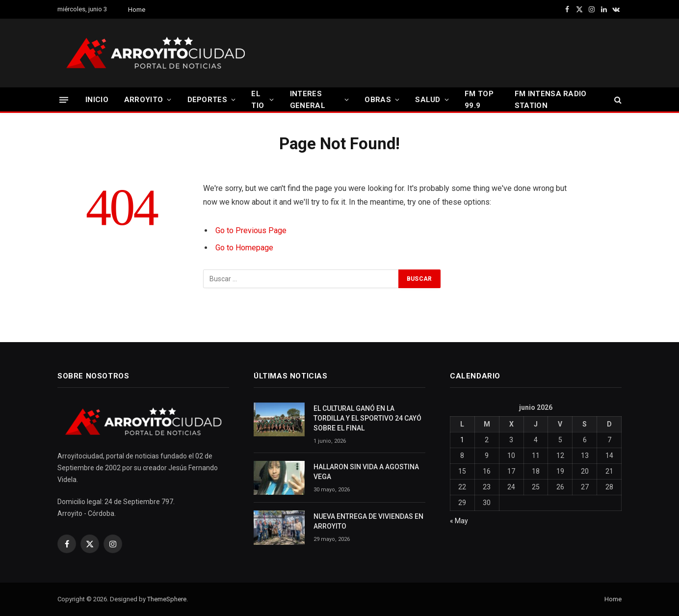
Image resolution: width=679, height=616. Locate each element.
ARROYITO (144, 100)
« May (459, 521)
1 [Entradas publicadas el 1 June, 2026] (462, 440)
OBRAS (378, 100)
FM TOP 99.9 (479, 100)
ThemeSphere (167, 599)
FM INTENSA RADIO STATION (551, 100)
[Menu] (64, 99)
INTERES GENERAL (308, 100)
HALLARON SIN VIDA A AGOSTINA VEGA (366, 472)
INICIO (97, 100)
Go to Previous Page (251, 230)
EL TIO (258, 100)
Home (137, 10)
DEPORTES (207, 100)
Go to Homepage (244, 248)
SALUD (428, 100)
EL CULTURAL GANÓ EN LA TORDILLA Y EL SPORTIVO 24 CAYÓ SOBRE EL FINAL (367, 418)
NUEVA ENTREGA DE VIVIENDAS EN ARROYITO (368, 521)
